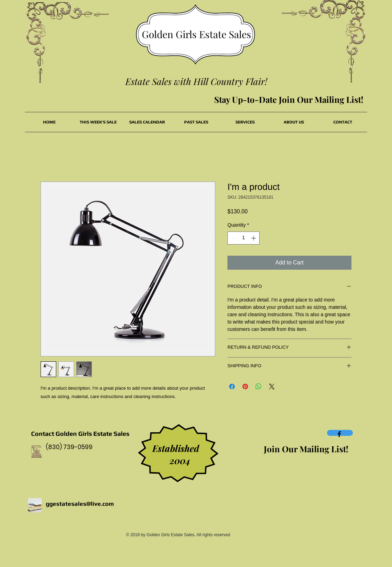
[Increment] (254, 238)
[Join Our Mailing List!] (306, 449)
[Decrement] (233, 238)
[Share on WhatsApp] (259, 387)
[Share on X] (272, 387)
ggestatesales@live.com (80, 504)
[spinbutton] (244, 238)
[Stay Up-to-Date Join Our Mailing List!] (289, 100)
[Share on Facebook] (232, 387)
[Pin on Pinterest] (245, 387)
